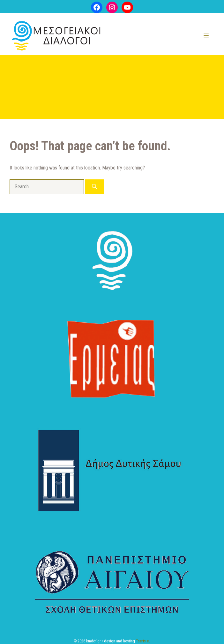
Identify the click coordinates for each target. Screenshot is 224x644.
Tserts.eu (143, 641)
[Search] (94, 187)
